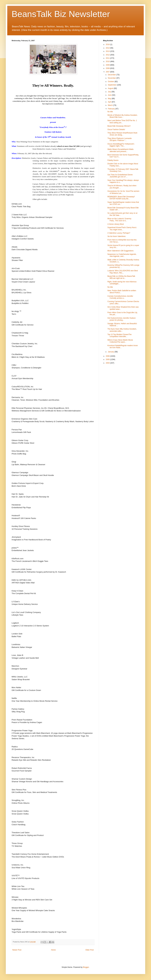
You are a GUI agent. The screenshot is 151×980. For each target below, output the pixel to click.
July (110, 92)
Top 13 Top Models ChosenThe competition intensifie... (119, 335)
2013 (108, 51)
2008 (108, 68)
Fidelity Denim (113, 160)
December (112, 75)
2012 (108, 55)
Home (53, 950)
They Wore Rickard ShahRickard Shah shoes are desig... (122, 134)
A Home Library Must (116, 224)
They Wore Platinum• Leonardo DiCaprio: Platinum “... (120, 139)
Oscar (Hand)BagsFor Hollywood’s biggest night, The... (121, 145)
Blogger (86, 967)
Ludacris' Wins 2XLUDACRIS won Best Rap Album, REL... (123, 272)
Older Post (90, 950)
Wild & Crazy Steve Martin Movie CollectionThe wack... (120, 341)
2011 (108, 58)
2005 (108, 359)
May (110, 99)
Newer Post (17, 950)
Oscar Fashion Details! (116, 130)
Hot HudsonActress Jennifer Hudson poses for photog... (122, 319)
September (112, 85)
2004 (108, 363)
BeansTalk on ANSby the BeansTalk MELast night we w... (121, 277)
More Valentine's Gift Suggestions (121, 251)
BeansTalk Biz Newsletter (61, 14)
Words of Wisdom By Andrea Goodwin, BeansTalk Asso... (122, 116)
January (111, 352)
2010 (108, 61)
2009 (108, 65)
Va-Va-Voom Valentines (117, 236)
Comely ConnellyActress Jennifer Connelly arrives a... (120, 297)
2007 (108, 72)
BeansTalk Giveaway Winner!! (119, 126)
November (112, 78)
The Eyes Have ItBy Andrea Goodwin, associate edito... (122, 330)
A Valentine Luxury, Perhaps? (119, 233)
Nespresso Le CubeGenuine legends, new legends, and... (122, 255)
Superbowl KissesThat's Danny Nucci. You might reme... (122, 229)
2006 (108, 356)
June (110, 95)
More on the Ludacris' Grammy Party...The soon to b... (119, 220)
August (111, 88)
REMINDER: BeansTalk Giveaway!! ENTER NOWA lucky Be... (121, 198)
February (112, 109)
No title (110, 112)
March (111, 105)
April (110, 102)
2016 (108, 44)
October (111, 82)
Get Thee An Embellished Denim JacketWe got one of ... (120, 176)
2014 (108, 48)
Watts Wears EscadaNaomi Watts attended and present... (121, 150)
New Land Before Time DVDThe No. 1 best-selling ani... (122, 122)
